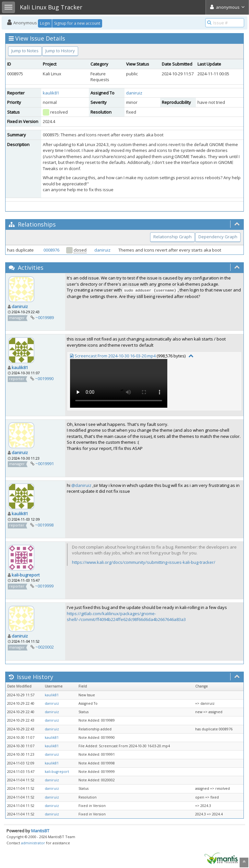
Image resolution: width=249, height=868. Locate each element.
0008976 (51, 250)
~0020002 (45, 647)
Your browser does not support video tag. (119, 383)
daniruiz (134, 93)
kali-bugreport (26, 575)
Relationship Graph (172, 237)
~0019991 (45, 464)
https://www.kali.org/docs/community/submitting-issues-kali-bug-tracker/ (144, 562)
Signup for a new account (77, 23)
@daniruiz (81, 485)
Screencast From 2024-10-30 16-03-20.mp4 (115, 356)
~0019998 (44, 525)
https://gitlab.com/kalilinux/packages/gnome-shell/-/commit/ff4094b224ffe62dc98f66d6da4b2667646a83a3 (126, 617)
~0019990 (44, 378)
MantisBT (40, 831)
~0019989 (45, 317)
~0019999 (44, 586)
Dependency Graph (218, 237)
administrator (33, 843)
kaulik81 (51, 93)
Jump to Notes (25, 51)
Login (45, 23)
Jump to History (60, 51)
